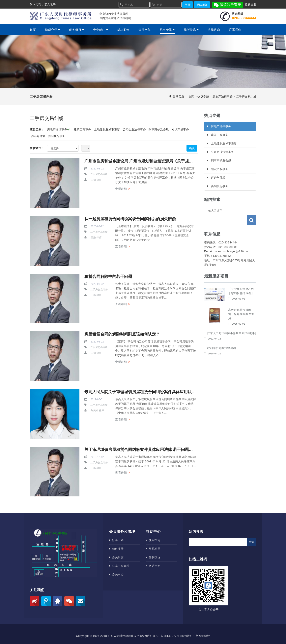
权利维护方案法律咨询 (222, 339)
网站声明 (153, 566)
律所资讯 (191, 30)
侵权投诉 (153, 557)
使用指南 (153, 540)
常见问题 (153, 549)
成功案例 (123, 30)
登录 (188, 5)
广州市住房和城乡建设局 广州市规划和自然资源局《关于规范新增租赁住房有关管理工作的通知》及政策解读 (180, 161)
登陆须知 (202, 5)
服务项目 (76, 30)
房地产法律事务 (223, 96)
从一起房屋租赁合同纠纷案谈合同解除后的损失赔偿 (130, 219)
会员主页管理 (119, 566)
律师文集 (145, 30)
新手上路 (116, 540)
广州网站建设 (201, 636)
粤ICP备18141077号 (166, 636)
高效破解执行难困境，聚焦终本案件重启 (241, 304)
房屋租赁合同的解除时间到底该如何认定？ (122, 334)
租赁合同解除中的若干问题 (108, 276)
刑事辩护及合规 (159, 129)
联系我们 (235, 30)
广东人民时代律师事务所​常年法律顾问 (232, 324)
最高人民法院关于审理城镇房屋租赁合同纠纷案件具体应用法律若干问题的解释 (154, 392)
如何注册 (116, 549)
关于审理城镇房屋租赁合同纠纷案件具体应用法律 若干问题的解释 (143, 449)
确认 (192, 148)
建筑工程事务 (83, 129)
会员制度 (116, 557)
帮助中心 (153, 532)
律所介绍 (52, 30)
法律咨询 (214, 30)
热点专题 (167, 30)
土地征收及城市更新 (107, 129)
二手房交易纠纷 (246, 96)
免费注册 (250, 4)
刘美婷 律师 (97, 411)
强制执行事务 (57, 136)
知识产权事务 (180, 129)
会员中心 (116, 574)
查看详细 (121, 189)
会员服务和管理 (122, 532)
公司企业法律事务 (134, 129)
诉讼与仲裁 (38, 136)
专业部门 (100, 30)
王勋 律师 (96, 180)
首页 (33, 30)
